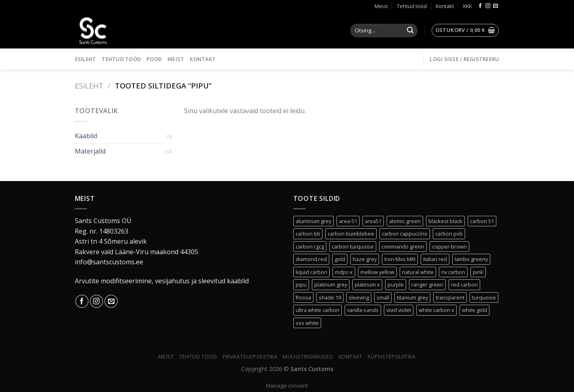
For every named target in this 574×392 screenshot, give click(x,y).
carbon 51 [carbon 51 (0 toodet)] (482, 221)
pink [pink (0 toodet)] (478, 272)
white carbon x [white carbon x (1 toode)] (436, 310)
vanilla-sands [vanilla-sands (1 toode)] (363, 310)
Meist (381, 6)
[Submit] (410, 31)
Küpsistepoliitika (392, 357)
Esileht (86, 59)
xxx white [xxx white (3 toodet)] (307, 323)
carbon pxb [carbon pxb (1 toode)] (449, 234)
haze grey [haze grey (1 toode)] (365, 259)
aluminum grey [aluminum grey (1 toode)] (313, 221)
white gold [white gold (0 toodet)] (474, 310)
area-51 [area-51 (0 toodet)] (348, 221)
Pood (154, 59)
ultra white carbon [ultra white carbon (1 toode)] (318, 310)
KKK (467, 6)
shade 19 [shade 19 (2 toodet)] (330, 297)
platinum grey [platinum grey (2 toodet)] (331, 285)
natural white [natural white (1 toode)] (418, 272)
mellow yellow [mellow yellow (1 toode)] (377, 272)
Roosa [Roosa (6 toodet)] (303, 297)
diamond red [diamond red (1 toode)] (311, 259)
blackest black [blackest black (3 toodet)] (445, 221)
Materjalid (90, 151)
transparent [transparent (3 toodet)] (450, 297)
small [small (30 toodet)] (383, 297)
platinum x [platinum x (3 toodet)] (367, 285)
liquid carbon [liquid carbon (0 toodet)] (311, 272)
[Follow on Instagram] (488, 6)
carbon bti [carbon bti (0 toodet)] (308, 234)
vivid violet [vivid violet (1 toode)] (399, 310)
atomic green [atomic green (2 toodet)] (405, 221)
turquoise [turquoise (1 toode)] (484, 297)
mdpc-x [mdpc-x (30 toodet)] (344, 272)
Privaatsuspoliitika (250, 357)
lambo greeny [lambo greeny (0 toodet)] (471, 259)
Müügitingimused (308, 357)
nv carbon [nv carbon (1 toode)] (453, 272)
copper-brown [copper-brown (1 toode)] (449, 247)
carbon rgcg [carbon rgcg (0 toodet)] (310, 247)
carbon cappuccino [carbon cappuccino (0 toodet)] (405, 234)
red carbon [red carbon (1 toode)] (464, 285)
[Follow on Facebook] (480, 6)
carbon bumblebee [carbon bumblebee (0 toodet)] (351, 234)
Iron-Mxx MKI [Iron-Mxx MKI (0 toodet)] (400, 259)
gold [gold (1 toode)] (340, 259)
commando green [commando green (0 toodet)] (403, 247)
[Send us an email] (496, 6)
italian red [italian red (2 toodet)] (435, 259)
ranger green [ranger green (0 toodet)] (427, 285)
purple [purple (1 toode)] (396, 285)
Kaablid (86, 136)
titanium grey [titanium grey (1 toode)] (412, 297)
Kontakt (445, 6)
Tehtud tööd (412, 6)
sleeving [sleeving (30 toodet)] (359, 297)
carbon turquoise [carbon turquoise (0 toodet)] (353, 247)
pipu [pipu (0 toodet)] (301, 285)
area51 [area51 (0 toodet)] (373, 221)
